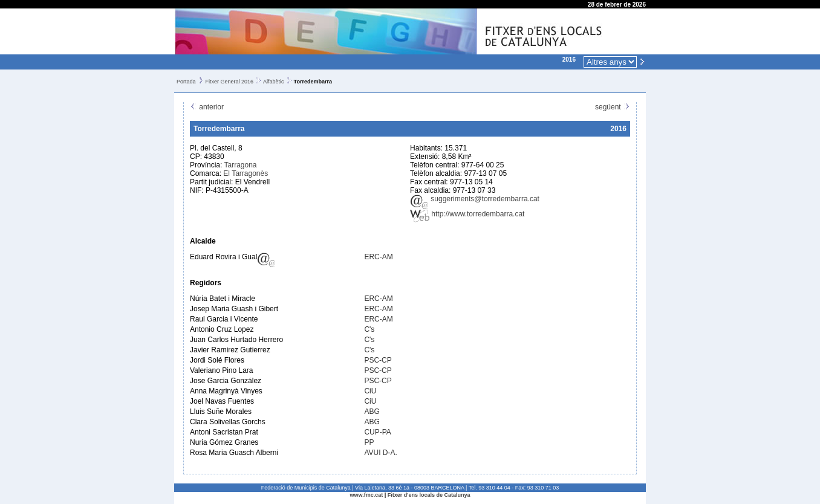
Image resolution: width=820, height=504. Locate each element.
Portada (186, 82)
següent (613, 107)
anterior (207, 107)
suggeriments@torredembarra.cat (475, 199)
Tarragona (240, 165)
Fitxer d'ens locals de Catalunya (429, 495)
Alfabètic (274, 82)
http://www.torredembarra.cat (467, 214)
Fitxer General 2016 (230, 82)
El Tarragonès (246, 173)
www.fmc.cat (367, 495)
